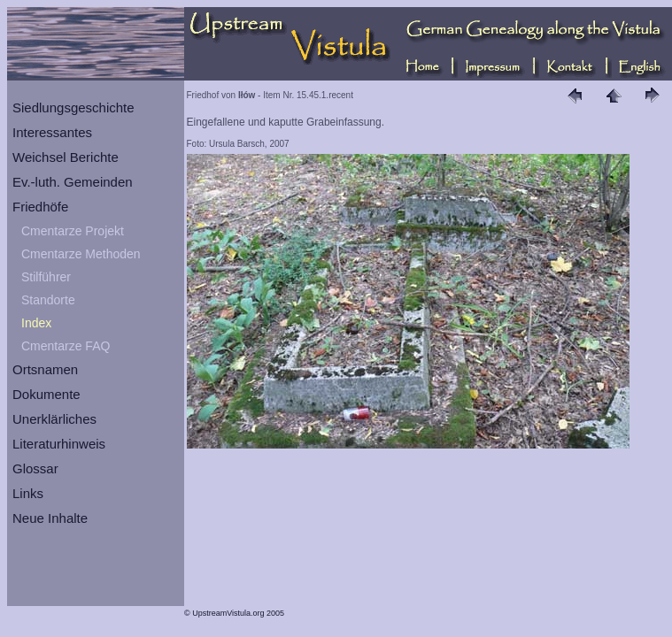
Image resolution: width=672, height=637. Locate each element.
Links (28, 493)
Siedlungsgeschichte (73, 107)
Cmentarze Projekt (73, 231)
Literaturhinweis (59, 444)
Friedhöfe (40, 207)
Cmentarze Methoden (81, 254)
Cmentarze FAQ (66, 346)
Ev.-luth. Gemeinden (73, 182)
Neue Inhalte (50, 518)
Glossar (35, 468)
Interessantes (52, 132)
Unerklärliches (54, 419)
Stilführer (46, 277)
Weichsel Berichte (66, 157)
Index (36, 323)
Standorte (48, 300)
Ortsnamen (45, 369)
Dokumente (46, 394)
